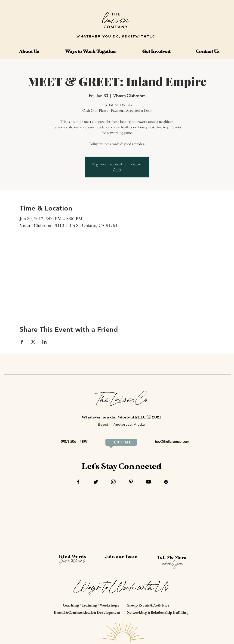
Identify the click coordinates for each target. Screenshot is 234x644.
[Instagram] (113, 482)
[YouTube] (148, 482)
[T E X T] (117, 442)
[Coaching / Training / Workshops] (91, 605)
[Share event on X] (33, 342)
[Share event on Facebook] (22, 342)
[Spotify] (166, 482)
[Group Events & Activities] (148, 605)
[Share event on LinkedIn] (45, 342)
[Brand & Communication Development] (87, 613)
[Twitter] (96, 482)
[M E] (128, 442)
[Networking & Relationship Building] (158, 613)
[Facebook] (78, 482)
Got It (117, 170)
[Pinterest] (131, 482)
